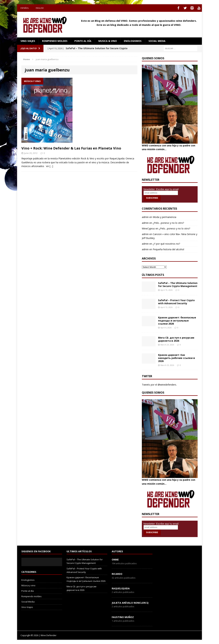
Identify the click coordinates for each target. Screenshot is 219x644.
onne (115, 560)
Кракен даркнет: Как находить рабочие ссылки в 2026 (176, 358)
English (40, 8)
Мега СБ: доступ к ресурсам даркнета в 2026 (176, 339)
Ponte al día (83, 41)
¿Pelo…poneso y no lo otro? (168, 223)
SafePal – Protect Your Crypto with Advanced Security (176, 302)
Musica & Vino (108, 41)
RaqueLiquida (121, 588)
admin (145, 217)
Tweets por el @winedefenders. (159, 385)
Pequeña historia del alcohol (168, 249)
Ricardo (117, 574)
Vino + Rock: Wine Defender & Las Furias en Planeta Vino (71, 148)
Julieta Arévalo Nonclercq (130, 603)
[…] (51, 166)
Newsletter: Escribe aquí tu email (161, 189)
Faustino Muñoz (123, 617)
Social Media (28, 602)
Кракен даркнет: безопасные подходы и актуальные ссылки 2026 (177, 321)
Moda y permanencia (165, 217)
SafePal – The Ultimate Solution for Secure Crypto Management (178, 285)
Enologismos (133, 41)
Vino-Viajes (28, 41)
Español (25, 8)
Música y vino (28, 585)
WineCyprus (148, 228)
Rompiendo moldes (55, 41)
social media (157, 41)
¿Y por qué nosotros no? (166, 244)
